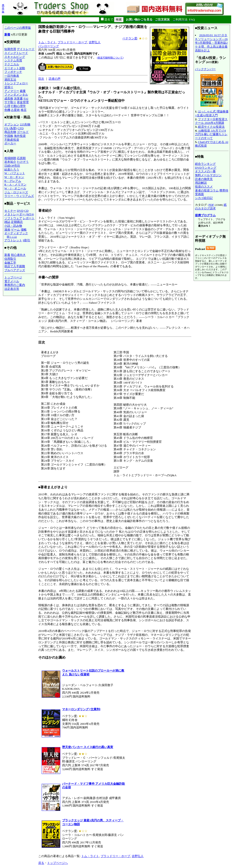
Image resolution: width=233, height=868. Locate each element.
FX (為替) (11, 128)
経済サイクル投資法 (211, 127)
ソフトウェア (13, 218)
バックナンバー (205, 69)
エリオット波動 (15, 68)
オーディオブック (16, 233)
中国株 (9, 136)
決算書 (18, 98)
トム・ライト (47, 42)
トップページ (13, 277)
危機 (7, 110)
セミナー (10, 211)
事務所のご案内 (15, 285)
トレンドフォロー (16, 83)
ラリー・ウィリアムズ (19, 196)
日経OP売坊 (12, 166)
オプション (12, 124)
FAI (26, 98)
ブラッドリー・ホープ (72, 42)
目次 (41, 79)
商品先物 (10, 132)
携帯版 (3, 8)
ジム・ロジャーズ (16, 192)
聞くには (12, 237)
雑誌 (7, 222)
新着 (7, 34)
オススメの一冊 (205, 171)
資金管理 (23, 102)
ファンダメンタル (16, 95)
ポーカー (10, 143)
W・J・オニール (15, 188)
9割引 (27, 240)
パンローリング (49, 46)
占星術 (15, 110)
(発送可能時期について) (110, 58)
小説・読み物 (13, 226)
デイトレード (26, 49)
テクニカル (12, 64)
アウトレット (13, 240)
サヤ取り (10, 102)
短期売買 (10, 49)
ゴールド (23, 132)
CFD (21, 128)
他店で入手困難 (15, 266)
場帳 (24, 230)
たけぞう (23, 162)
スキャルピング (15, 57)
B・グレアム (13, 181)
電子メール (12, 281)
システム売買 (13, 60)
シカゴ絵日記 (204, 198)
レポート (29, 218)
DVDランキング (206, 168)
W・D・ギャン (14, 177)
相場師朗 (10, 158)
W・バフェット (15, 173)
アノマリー (12, 91)
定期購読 (17, 222)
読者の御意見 (204, 179)
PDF (211, 205)
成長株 (9, 98)
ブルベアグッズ (15, 270)
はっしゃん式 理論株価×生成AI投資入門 (212, 113)
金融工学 (10, 263)
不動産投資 (12, 140)
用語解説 (201, 183)
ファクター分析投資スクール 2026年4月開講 (211, 121)
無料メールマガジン (208, 175)
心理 (7, 106)
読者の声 (55, 79)
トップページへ (57, 863)
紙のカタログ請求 (211, 207)
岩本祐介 (10, 162)
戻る (41, 863)
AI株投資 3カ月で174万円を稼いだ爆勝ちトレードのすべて (211, 134)
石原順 (21, 158)
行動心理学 (18, 106)
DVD (20, 211)
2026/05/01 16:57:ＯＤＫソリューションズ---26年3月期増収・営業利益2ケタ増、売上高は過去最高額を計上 (211, 43)
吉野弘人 (95, 42)
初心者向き (18, 255)
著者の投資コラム (207, 190)
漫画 (7, 230)
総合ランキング (205, 164)
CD (27, 211)
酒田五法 (10, 80)
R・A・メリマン (15, 185)
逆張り (9, 87)
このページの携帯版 (18, 28)
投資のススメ (204, 187)
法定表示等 (12, 289)
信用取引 (10, 259)
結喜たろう (12, 169)
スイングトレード (16, 53)
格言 (24, 110)
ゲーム (15, 230)
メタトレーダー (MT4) (19, 214)
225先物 (25, 124)
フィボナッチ (13, 72)
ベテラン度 (130, 38)
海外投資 (20, 136)
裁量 (23, 91)
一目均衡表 (12, 76)
